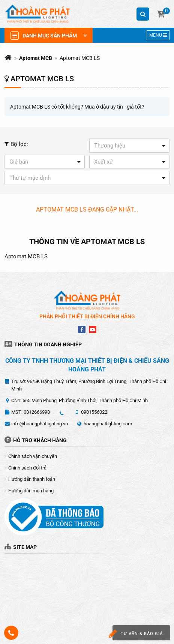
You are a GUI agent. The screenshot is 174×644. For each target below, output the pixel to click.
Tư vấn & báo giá (138, 634)
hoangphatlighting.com (108, 424)
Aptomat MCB (36, 58)
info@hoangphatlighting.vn (40, 424)
